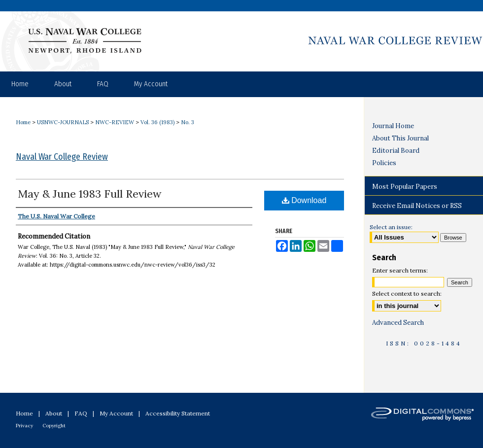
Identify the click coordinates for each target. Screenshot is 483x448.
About (54, 413)
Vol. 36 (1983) (157, 122)
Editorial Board (396, 151)
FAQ (81, 413)
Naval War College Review (62, 157)
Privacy (24, 426)
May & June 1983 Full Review (90, 194)
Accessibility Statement (178, 413)
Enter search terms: (400, 270)
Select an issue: (391, 227)
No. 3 (188, 122)
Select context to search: (407, 293)
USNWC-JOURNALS (63, 122)
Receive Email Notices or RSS (417, 206)
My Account (116, 413)
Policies (384, 163)
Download (304, 200)
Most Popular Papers (405, 187)
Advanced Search (398, 323)
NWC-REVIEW (115, 122)
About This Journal (400, 138)
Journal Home (393, 126)
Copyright (54, 426)
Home (23, 122)
